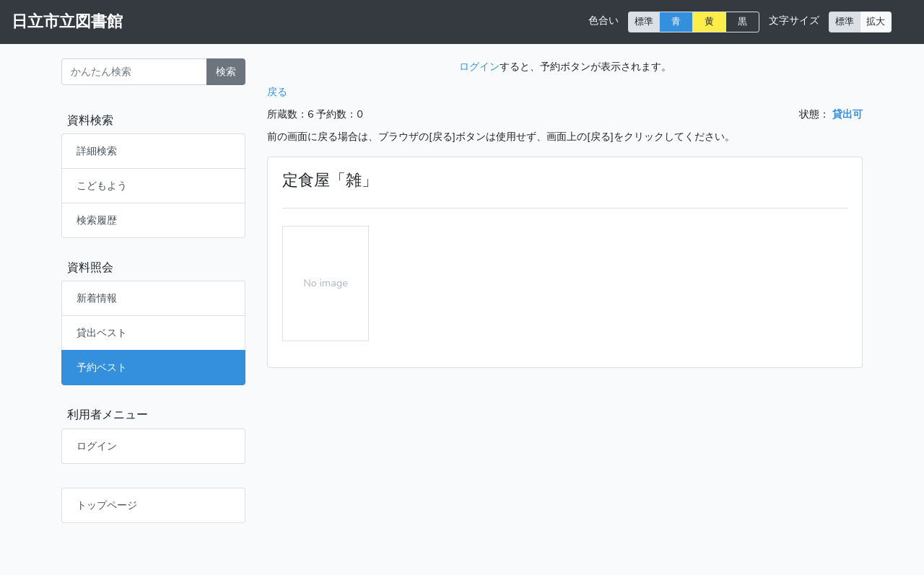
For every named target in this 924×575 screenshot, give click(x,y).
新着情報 (97, 298)
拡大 (876, 21)
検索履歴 (97, 220)
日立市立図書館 (67, 22)
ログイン (97, 446)
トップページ (107, 505)
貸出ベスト (102, 333)
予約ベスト (102, 367)
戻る (277, 92)
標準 (644, 21)
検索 (226, 71)
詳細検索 (97, 151)
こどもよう (102, 185)
